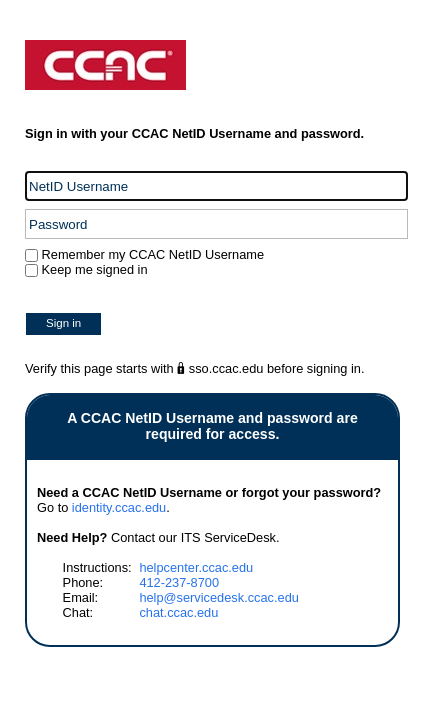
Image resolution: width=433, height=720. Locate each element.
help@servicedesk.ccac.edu (219, 597)
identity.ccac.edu (119, 507)
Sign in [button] (63, 323)
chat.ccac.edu (178, 612)
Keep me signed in (95, 269)
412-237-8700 (179, 582)
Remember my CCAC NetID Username (151, 254)
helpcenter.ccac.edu (196, 567)
